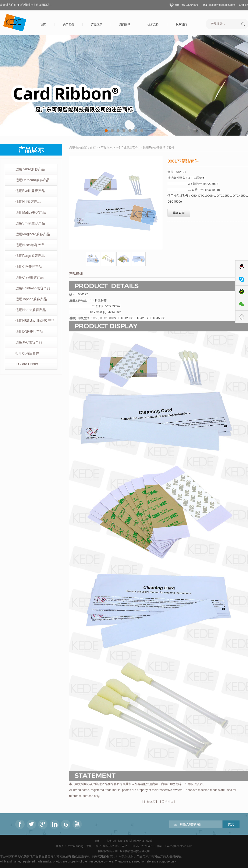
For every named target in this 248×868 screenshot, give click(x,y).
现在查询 (179, 213)
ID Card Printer (27, 364)
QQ (242, 267)
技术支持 (153, 25)
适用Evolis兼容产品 (30, 191)
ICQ (242, 292)
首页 (43, 25)
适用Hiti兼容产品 (28, 202)
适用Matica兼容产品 (31, 212)
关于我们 (68, 25)
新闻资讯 (125, 25)
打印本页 (150, 802)
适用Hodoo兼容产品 (31, 310)
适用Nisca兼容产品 (30, 245)
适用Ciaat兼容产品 (30, 277)
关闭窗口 (167, 802)
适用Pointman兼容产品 (33, 288)
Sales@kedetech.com (179, 846)
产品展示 (97, 25)
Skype (242, 279)
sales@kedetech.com (222, 5)
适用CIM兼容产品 (29, 267)
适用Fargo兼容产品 (30, 256)
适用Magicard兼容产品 (33, 234)
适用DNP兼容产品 (29, 332)
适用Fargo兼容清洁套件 (159, 147)
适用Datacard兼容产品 (33, 180)
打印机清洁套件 (27, 353)
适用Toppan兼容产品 (31, 299)
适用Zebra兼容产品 (30, 169)
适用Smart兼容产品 (30, 223)
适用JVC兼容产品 (29, 342)
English (243, 5)
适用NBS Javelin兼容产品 (35, 321)
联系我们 (181, 25)
